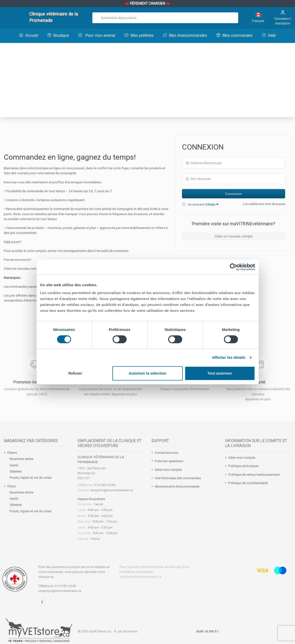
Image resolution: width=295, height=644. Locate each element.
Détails (212, 204)
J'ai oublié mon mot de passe (264, 204)
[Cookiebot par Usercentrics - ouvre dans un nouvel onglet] (233, 267)
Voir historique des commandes (178, 478)
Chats (11, 486)
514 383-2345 (105, 485)
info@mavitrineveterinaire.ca (140, 577)
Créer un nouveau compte (234, 236)
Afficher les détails (229, 357)
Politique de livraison (244, 466)
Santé (14, 465)
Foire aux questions (169, 461)
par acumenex (127, 631)
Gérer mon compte (168, 470)
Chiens (12, 453)
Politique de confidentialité (248, 483)
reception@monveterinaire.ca (111, 490)
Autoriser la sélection (147, 373)
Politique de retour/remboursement (254, 474)
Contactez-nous (167, 453)
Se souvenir (203, 204)
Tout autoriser (220, 373)
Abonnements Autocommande (177, 486)
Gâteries (16, 471)
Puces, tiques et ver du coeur (31, 477)
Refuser (75, 373)
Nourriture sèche (21, 459)
